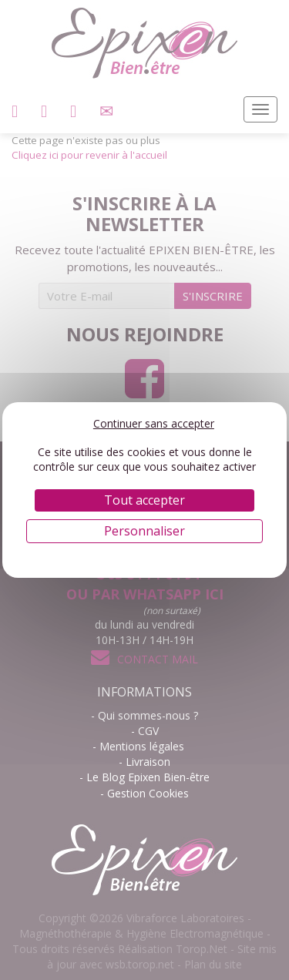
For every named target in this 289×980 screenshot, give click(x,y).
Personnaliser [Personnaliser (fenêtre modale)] (144, 531)
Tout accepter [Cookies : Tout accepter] (144, 500)
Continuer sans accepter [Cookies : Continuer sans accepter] (154, 423)
